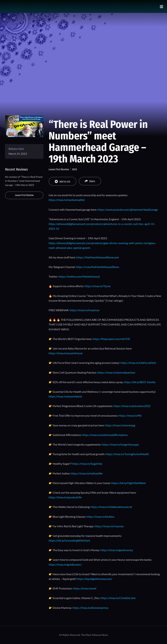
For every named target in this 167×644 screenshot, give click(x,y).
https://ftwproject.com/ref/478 (111, 339)
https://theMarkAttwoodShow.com (98, 257)
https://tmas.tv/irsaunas (109, 526)
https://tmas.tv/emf (85, 588)
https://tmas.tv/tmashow (85, 310)
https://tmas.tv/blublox (100, 517)
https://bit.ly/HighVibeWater (129, 483)
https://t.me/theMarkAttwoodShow (97, 267)
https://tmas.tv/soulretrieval (66, 353)
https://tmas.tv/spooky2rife (65, 497)
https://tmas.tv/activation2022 (132, 406)
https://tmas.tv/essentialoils (65, 396)
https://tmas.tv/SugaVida (87, 464)
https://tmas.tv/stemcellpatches (116, 372)
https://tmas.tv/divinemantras (90, 608)
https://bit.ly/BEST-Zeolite (140, 382)
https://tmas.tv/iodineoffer (87, 473)
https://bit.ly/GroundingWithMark (69, 540)
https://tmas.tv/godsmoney (117, 550)
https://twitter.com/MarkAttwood (79, 276)
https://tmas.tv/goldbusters (65, 564)
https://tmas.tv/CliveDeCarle (118, 598)
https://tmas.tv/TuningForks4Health (127, 454)
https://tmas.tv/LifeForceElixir (138, 363)
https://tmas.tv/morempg (120, 425)
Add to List (62, 181)
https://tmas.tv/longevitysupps (120, 444)
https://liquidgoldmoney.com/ (94, 579)
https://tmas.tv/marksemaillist (67, 200)
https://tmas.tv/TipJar (98, 286)
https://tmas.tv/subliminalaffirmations (105, 435)
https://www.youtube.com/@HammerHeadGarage (128, 210)
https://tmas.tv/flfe (130, 415)
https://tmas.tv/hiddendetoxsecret (111, 507)
